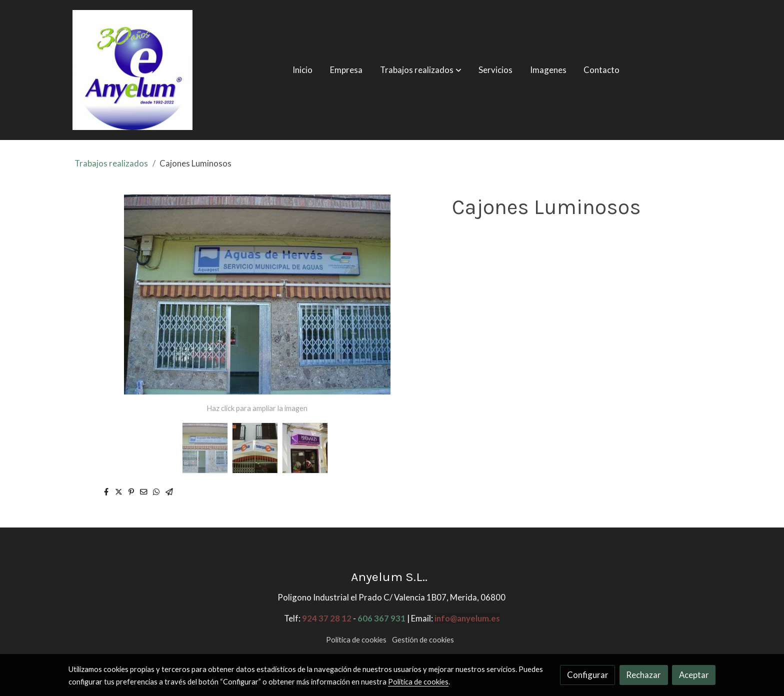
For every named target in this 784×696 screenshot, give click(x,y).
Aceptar (694, 675)
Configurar (588, 675)
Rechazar (643, 675)
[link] (132, 70)
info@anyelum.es (467, 618)
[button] (421, 70)
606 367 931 (381, 618)
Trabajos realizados (111, 163)
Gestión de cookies (423, 640)
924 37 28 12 (327, 618)
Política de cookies (356, 640)
